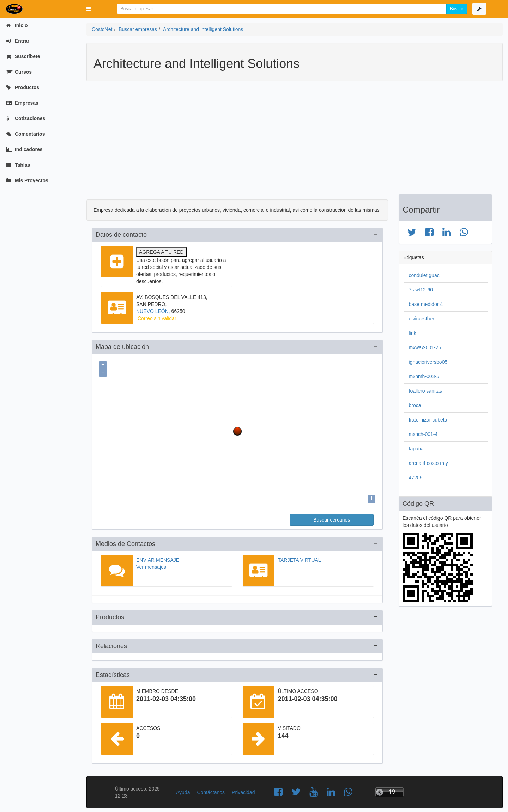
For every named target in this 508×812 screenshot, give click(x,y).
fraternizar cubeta (428, 420)
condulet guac (424, 275)
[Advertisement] (289, 141)
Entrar (18, 41)
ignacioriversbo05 (428, 362)
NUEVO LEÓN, (154, 311)
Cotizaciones (26, 118)
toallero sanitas (425, 391)
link (413, 333)
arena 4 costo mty (428, 463)
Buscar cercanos (332, 518)
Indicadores (24, 149)
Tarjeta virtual (300, 558)
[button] (89, 9)
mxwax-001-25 (425, 347)
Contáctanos (211, 791)
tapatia (416, 449)
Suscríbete (23, 56)
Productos (23, 87)
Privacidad (243, 791)
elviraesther (422, 319)
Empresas (22, 103)
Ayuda (183, 791)
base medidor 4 (426, 304)
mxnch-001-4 (423, 434)
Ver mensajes (151, 565)
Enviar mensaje (158, 558)
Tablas (18, 165)
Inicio (17, 25)
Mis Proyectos (27, 180)
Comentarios (26, 134)
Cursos (19, 72)
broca (415, 405)
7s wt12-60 (421, 290)
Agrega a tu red (161, 252)
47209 (416, 478)
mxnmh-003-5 (424, 376)
